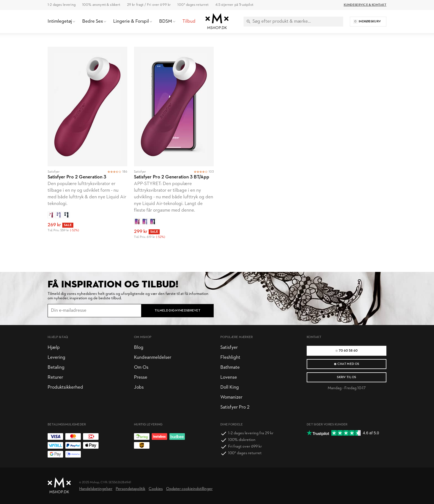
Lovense (229, 377)
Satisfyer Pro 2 (235, 407)
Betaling (56, 367)
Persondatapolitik (131, 489)
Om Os (141, 367)
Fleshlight (230, 358)
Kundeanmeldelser (153, 358)
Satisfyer (229, 348)
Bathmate (230, 367)
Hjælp (54, 348)
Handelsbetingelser (96, 489)
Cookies (156, 489)
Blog (139, 348)
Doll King (230, 387)
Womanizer (231, 397)
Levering (56, 358)
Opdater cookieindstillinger (189, 489)
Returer (55, 377)
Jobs (139, 387)
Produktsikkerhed (65, 387)
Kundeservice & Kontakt (365, 5)
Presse (141, 377)
